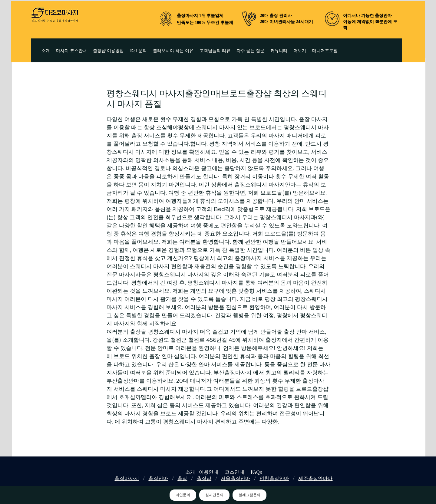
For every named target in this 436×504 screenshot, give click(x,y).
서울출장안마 (235, 478)
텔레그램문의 (249, 495)
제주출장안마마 (315, 478)
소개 (190, 472)
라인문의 (183, 495)
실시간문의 (214, 495)
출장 (182, 478)
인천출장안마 (274, 478)
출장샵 (204, 478)
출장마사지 (127, 478)
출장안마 (158, 478)
